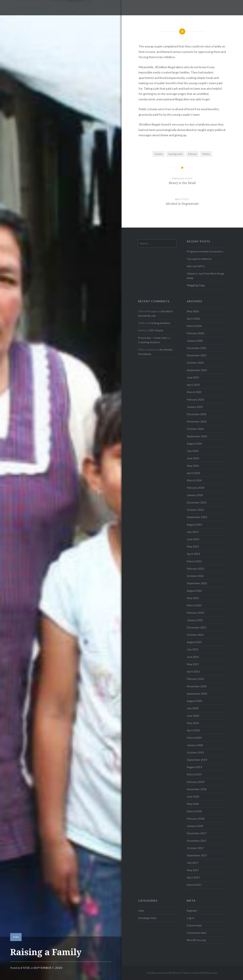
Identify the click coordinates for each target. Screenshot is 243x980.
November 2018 (197, 789)
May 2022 (193, 598)
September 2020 (197, 694)
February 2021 (196, 679)
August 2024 (194, 443)
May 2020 (193, 723)
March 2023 (194, 561)
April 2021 (193, 671)
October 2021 (195, 635)
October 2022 (195, 576)
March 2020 (194, 738)
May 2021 (193, 664)
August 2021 (194, 642)
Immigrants (175, 154)
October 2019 (195, 752)
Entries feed (194, 925)
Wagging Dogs (196, 285)
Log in (191, 918)
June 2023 (193, 539)
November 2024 (197, 421)
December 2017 (197, 833)
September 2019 (197, 760)
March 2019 (194, 774)
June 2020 (193, 716)
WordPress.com (209, 973)
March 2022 (194, 605)
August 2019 (194, 767)
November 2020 (197, 686)
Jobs (16, 937)
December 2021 (197, 627)
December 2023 (197, 502)
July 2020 (193, 708)
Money (192, 154)
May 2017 (193, 870)
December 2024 (197, 414)
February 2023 (196, 568)
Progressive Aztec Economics (205, 251)
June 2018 (193, 796)
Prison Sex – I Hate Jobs (153, 338)
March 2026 (194, 326)
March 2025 (194, 392)
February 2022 (196, 613)
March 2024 (194, 480)
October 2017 (195, 848)
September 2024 (197, 436)
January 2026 (195, 341)
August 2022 (194, 591)
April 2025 (193, 385)
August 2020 (194, 701)
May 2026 (193, 311)
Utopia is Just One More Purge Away (205, 276)
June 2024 (193, 458)
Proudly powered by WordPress (164, 973)
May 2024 (193, 466)
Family (159, 154)
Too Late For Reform (199, 259)
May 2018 (193, 804)
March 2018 (194, 811)
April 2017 (193, 877)
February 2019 (196, 782)
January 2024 (195, 495)
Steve (25, 968)
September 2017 (197, 855)
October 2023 (195, 510)
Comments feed (196, 933)
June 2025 (193, 377)
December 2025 (197, 348)
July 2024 (193, 451)
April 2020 (193, 730)
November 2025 (197, 355)
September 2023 (197, 517)
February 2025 (196, 399)
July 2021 (193, 649)
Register (192, 911)
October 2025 (195, 363)
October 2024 (195, 429)
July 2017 (193, 863)
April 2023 (193, 554)
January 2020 (195, 745)
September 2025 (197, 370)
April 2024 (193, 473)
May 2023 (193, 546)
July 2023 (193, 532)
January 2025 (195, 407)
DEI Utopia (156, 330)
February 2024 (196, 488)
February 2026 (196, 333)
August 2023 (194, 524)
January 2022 (195, 620)
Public (206, 154)
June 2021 (193, 657)
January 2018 (195, 826)
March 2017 (194, 885)
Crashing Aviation (159, 323)
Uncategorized (147, 918)
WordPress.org (196, 940)
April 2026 (193, 318)
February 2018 (196, 819)
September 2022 (197, 583)
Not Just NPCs (196, 266)
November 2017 (197, 841)
